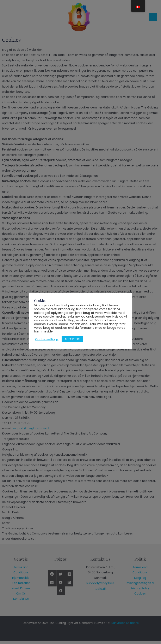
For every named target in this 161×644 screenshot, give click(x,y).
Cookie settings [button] (47, 339)
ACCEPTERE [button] (72, 339)
